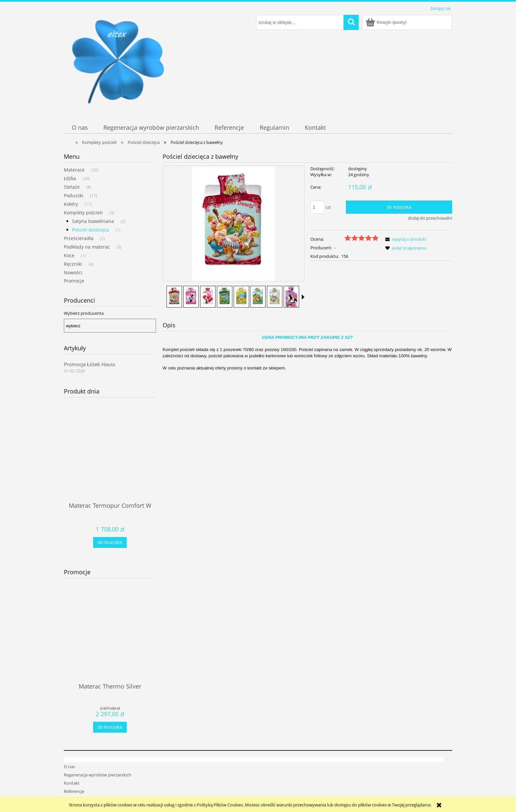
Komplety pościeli (83, 213)
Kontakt (72, 770)
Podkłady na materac (87, 247)
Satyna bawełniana (93, 221)
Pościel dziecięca (90, 230)
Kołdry (71, 204)
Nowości (73, 272)
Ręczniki (73, 264)
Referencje (74, 778)
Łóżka (70, 178)
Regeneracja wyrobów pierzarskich (98, 762)
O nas (69, 753)
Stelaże (72, 187)
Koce (69, 255)
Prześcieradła (79, 238)
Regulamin (74, 787)
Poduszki (74, 195)
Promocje (74, 281)
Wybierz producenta (84, 313)
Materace (74, 170)
